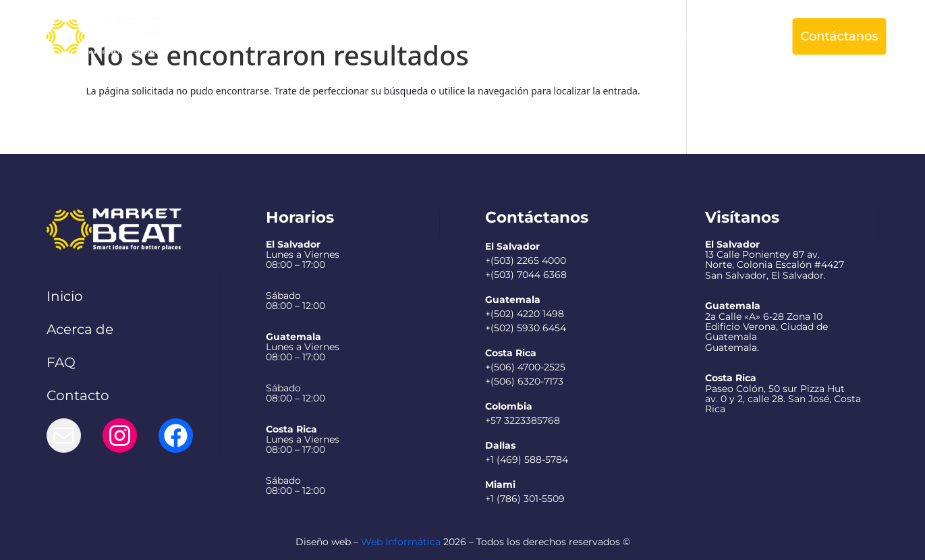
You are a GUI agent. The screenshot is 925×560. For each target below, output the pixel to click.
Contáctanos (839, 36)
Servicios (495, 36)
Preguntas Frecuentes (621, 36)
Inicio (65, 296)
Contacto (78, 395)
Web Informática (401, 542)
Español (728, 36)
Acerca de (422, 36)
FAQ (61, 362)
